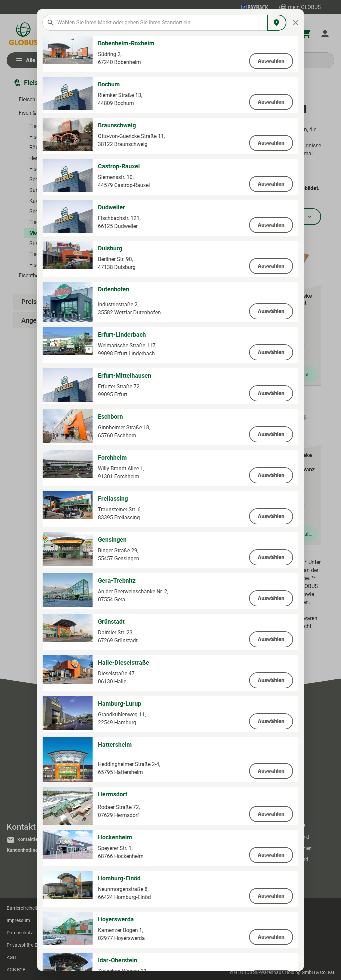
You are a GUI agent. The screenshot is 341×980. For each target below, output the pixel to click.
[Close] (296, 23)
